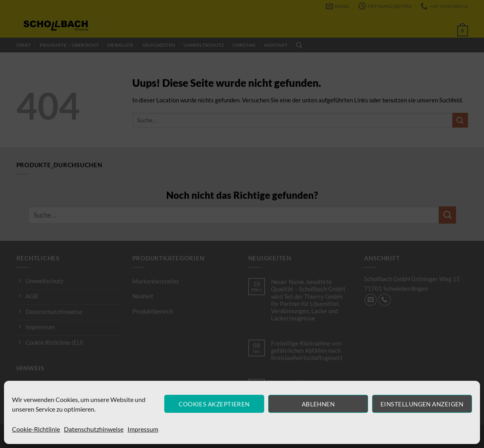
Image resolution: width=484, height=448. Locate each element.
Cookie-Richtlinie (36, 429)
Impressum (143, 429)
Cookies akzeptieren (214, 404)
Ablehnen (318, 404)
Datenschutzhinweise (94, 429)
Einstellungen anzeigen (422, 404)
